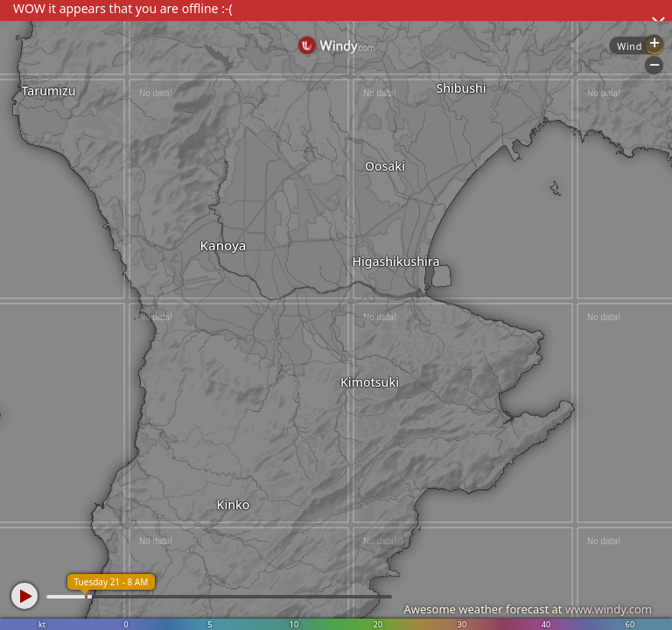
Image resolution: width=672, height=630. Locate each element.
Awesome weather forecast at (528, 609)
